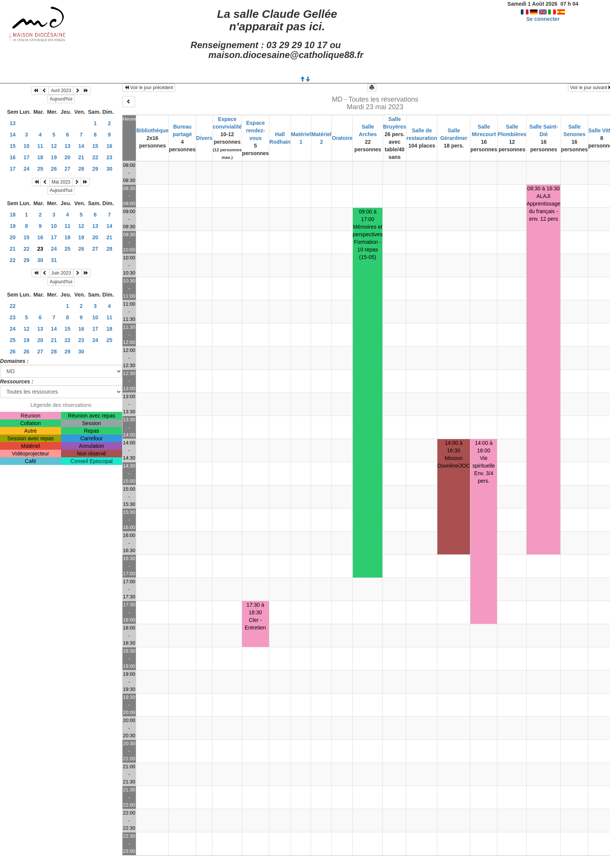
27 (68, 169)
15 (13, 146)
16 (109, 146)
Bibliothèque (152, 130)
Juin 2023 (61, 273)
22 (95, 157)
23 (109, 157)
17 (27, 157)
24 (27, 169)
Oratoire (342, 138)
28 (81, 169)
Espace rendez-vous (256, 130)
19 (54, 157)
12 (54, 146)
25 (40, 169)
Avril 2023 (61, 91)
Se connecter (543, 19)
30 (109, 169)
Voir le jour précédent (149, 88)
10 (27, 146)
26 (54, 169)
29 (95, 169)
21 (81, 157)
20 (68, 157)
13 (13, 123)
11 (40, 146)
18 (40, 157)
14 (13, 135)
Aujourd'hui (61, 99)
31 (54, 260)
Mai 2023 (61, 182)
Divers (204, 138)
